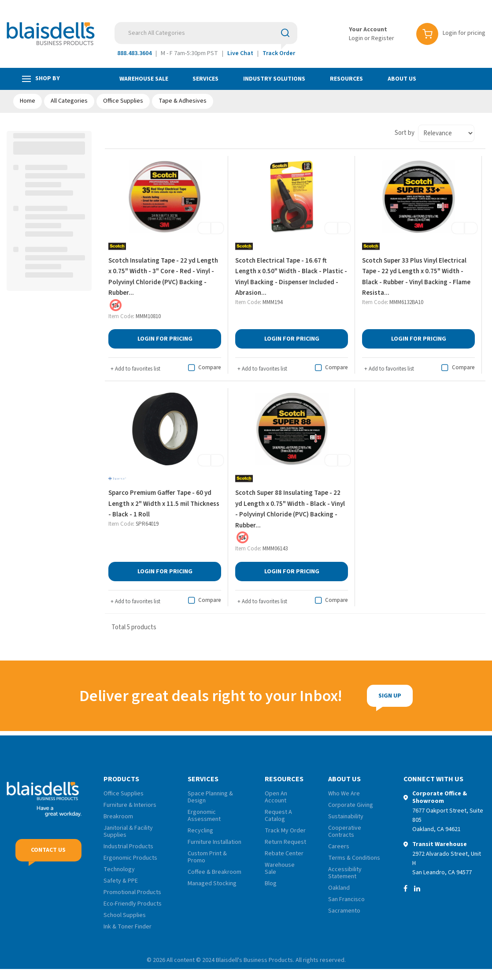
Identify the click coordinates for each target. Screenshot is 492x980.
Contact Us (48, 855)
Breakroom (118, 817)
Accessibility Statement (345, 873)
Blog (271, 883)
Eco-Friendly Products (133, 904)
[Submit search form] (285, 33)
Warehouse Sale (144, 79)
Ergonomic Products (130, 858)
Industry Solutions (274, 79)
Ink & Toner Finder (128, 927)
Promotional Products (132, 892)
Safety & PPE (121, 881)
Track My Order (285, 831)
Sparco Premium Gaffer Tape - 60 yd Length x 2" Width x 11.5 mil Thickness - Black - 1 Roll (164, 504)
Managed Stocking (212, 883)
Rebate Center (284, 854)
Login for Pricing (165, 339)
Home (28, 101)
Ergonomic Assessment (204, 816)
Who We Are (344, 794)
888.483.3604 (134, 53)
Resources (346, 79)
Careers (339, 846)
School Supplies (125, 915)
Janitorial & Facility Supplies (128, 832)
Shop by (41, 79)
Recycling (200, 831)
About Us (402, 79)
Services (205, 79)
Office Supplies (123, 101)
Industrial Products (128, 846)
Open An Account (276, 797)
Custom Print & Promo (207, 857)
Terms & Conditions (354, 858)
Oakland (339, 888)
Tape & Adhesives (183, 101)
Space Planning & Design (210, 797)
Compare (203, 368)
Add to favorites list (135, 369)
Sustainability (346, 817)
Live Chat (240, 53)
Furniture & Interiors (130, 805)
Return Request (285, 842)
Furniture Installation (215, 842)
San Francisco (346, 899)
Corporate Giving (351, 805)
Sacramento (344, 911)
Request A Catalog (278, 816)
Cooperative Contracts (345, 832)
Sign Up (360, 696)
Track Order (279, 53)
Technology (119, 869)
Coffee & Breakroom (215, 872)
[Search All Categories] (206, 33)
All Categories (69, 101)
